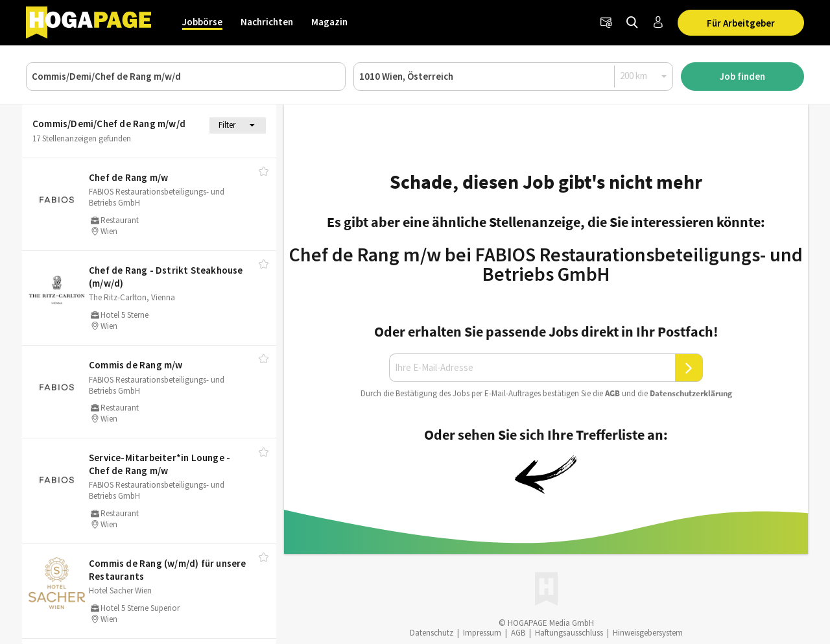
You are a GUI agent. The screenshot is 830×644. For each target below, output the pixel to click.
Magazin (329, 22)
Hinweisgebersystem (648, 633)
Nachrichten (267, 22)
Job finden (742, 76)
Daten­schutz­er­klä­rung (691, 393)
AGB (612, 393)
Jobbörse (202, 22)
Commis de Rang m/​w (136, 365)
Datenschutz (432, 633)
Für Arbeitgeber (741, 23)
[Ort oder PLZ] (513, 77)
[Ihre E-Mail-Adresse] (532, 368)
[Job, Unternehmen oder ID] (186, 77)
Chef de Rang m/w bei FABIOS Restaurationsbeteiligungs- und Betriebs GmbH (546, 264)
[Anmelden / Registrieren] (658, 23)
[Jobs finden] (632, 23)
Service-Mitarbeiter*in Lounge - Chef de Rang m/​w (160, 464)
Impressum (482, 633)
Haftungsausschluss (569, 633)
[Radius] (644, 76)
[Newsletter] (606, 23)
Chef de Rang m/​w (128, 177)
